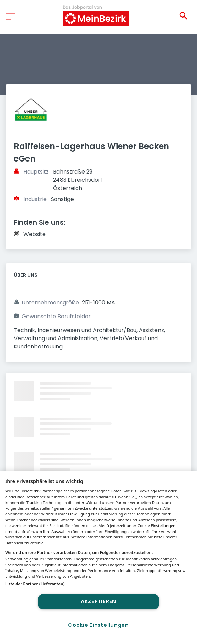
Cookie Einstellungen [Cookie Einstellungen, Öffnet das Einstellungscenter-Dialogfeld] (98, 625)
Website (35, 234)
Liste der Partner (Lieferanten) (35, 584)
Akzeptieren (98, 601)
